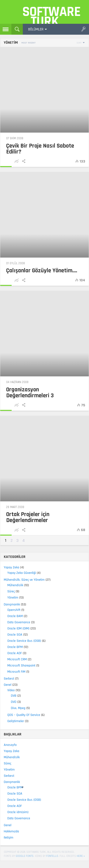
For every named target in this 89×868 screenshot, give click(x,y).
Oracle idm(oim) (18, 812)
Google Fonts (25, 856)
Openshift (14, 610)
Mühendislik (15, 585)
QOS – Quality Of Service (24, 715)
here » (81, 856)
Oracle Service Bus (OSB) (24, 641)
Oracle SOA (15, 635)
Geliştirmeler (16, 721)
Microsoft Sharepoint (21, 666)
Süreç (11, 591)
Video (11, 690)
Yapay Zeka (12, 567)
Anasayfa (10, 745)
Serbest (9, 679)
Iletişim (9, 838)
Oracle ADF (15, 653)
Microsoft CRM (17, 659)
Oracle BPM (15, 647)
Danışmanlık (12, 604)
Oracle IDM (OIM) (18, 628)
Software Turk (47, 13)
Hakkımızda (11, 831)
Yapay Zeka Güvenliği (22, 573)
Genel (8, 685)
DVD (14, 702)
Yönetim (13, 598)
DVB (14, 696)
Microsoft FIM (16, 672)
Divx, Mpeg (18, 708)
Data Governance (19, 622)
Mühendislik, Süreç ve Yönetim (24, 580)
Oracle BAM (15, 616)
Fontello (52, 856)
